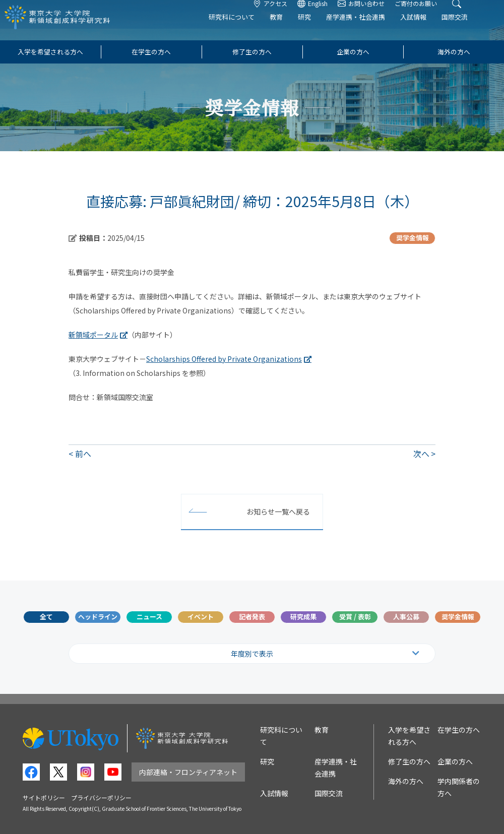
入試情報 (429, 28)
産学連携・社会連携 (372, 28)
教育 (292, 28)
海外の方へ (454, 52)
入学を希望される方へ (50, 52)
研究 (321, 28)
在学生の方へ (151, 52)
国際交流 (471, 28)
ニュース (149, 617)
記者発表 (252, 617)
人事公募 (406, 617)
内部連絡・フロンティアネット (188, 772)
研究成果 (303, 617)
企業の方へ (353, 52)
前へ (83, 454)
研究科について (248, 28)
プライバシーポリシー (101, 797)
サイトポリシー (44, 797)
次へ (421, 454)
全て (46, 617)
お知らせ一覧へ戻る (278, 511)
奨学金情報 (458, 617)
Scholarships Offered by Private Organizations (224, 359)
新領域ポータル (93, 335)
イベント (201, 617)
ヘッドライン (98, 617)
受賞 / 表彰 (355, 617)
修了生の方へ (252, 52)
